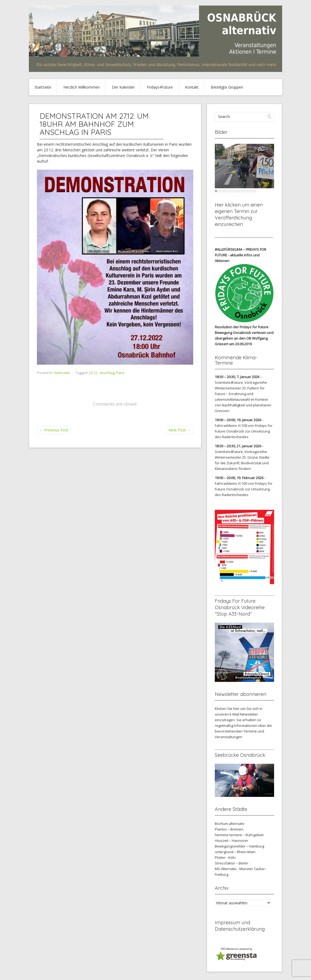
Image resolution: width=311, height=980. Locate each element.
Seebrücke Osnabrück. (240, 755)
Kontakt (192, 87)
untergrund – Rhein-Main (235, 852)
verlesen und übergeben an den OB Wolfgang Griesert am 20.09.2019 (244, 338)
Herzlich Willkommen (82, 87)
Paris (120, 373)
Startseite (43, 87)
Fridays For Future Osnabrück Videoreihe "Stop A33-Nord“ (240, 607)
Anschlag (107, 373)
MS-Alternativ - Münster (234, 869)
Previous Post (54, 430)
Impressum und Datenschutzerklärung (240, 926)
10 (245, 191)
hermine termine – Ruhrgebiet (239, 835)
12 (252, 191)
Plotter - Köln (225, 857)
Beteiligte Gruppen (227, 87)
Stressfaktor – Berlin (231, 863)
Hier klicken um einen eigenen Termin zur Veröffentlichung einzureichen (239, 215)
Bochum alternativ (230, 824)
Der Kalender (123, 87)
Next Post (180, 430)
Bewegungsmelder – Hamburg (239, 846)
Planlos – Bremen (229, 829)
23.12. (94, 373)
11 (248, 191)
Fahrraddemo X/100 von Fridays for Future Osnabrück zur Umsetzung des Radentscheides (244, 431)
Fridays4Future (160, 87)
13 (255, 191)
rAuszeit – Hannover (231, 841)
